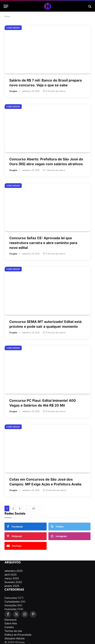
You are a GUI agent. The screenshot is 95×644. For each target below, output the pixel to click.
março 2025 (12, 578)
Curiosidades (12, 602)
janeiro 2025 (12, 586)
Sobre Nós (11, 623)
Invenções (10, 609)
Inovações (10, 605)
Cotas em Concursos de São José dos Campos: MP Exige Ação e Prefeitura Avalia (45, 482)
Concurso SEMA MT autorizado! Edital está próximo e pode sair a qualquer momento (45, 324)
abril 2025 (10, 575)
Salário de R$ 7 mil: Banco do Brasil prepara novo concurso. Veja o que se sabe (46, 83)
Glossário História (15, 638)
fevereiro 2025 (13, 582)
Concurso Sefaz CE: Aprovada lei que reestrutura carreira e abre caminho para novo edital (43, 243)
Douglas (13, 91)
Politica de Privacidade (18, 635)
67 (34, 508)
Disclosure (10, 620)
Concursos (13, 28)
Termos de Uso (13, 631)
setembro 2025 (14, 571)
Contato (9, 627)
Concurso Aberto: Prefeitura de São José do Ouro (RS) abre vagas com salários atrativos (46, 162)
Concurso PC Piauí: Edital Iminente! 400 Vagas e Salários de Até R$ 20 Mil (43, 403)
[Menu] (6, 6)
